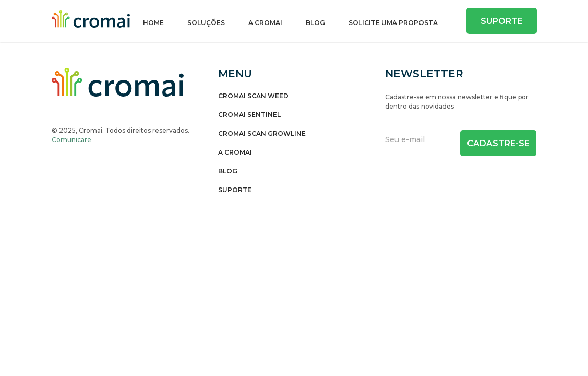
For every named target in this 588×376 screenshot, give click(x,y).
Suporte (502, 21)
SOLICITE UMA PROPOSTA (393, 23)
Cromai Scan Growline (262, 134)
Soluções (206, 23)
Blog (315, 23)
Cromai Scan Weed (253, 96)
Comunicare (71, 140)
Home (153, 23)
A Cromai (265, 23)
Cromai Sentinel (249, 115)
